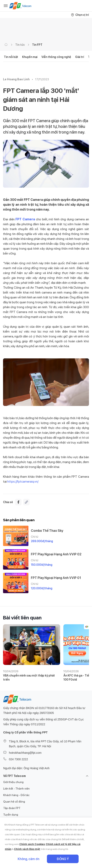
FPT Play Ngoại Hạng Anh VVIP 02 (56, 554)
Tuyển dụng (11, 815)
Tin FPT (37, 45)
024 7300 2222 (18, 759)
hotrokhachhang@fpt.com (25, 753)
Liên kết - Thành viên (16, 789)
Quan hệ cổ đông (14, 802)
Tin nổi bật (11, 57)
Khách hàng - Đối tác (16, 795)
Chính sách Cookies (32, 844)
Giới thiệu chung (13, 782)
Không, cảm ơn (29, 859)
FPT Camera (25, 219)
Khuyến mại (30, 57)
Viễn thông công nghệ (56, 57)
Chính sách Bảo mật (27, 849)
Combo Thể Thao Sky (47, 531)
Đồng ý (63, 859)
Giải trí (80, 57)
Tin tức (20, 45)
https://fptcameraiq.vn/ (23, 481)
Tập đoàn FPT (12, 808)
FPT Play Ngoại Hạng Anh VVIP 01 (56, 578)
